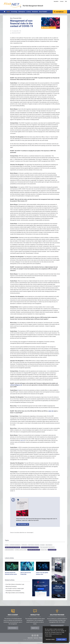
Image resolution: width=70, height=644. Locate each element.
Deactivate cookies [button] (50, 639)
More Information (12, 630)
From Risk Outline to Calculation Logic (15, 586)
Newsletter (56, 1)
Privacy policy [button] (48, 636)
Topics (8, 12)
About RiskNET (43, 12)
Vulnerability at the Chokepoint (13, 593)
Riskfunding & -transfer (34, 547)
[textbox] (60, 12)
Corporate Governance (15, 547)
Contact (62, 1)
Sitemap (41, 640)
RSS (66, 1)
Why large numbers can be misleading (15, 595)
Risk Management (52, 552)
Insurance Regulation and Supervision (30, 549)
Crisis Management (10, 552)
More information (22, 526)
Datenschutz (30, 640)
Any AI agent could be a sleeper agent (14, 591)
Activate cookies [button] (61, 639)
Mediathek (35, 12)
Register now (34, 630)
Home (5, 12)
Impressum (36, 640)
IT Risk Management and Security (47, 549)
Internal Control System (21, 552)
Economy (42, 547)
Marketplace (22, 12)
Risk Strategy (49, 547)
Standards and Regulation (34, 552)
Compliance (24, 547)
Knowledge (14, 12)
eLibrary (29, 12)
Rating (7, 547)
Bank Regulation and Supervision (13, 549)
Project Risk (44, 552)
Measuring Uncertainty (11, 589)
